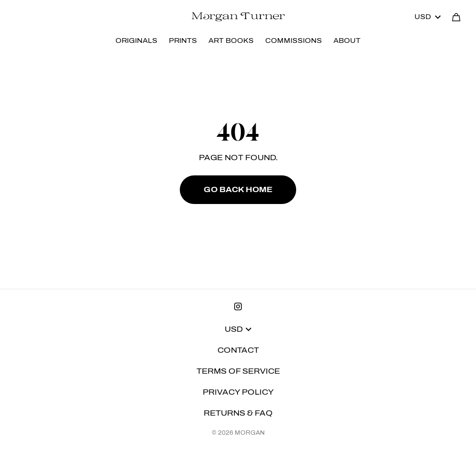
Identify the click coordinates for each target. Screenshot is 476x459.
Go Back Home (238, 189)
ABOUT (347, 41)
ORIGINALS (136, 41)
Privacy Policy (238, 392)
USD (428, 17)
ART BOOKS (231, 41)
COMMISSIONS (294, 41)
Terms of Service (238, 371)
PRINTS (183, 41)
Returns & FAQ (238, 413)
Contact (238, 350)
